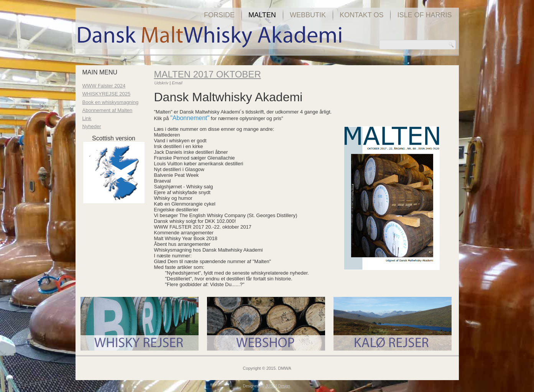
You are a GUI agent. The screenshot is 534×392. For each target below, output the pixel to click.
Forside (219, 15)
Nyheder (92, 126)
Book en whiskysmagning (111, 102)
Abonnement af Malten (108, 110)
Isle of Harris (424, 15)
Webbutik (308, 15)
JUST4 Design (278, 386)
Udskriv (162, 83)
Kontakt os (361, 15)
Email (177, 83)
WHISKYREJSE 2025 (107, 94)
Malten (262, 15)
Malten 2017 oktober (208, 74)
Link (87, 118)
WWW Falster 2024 (104, 86)
